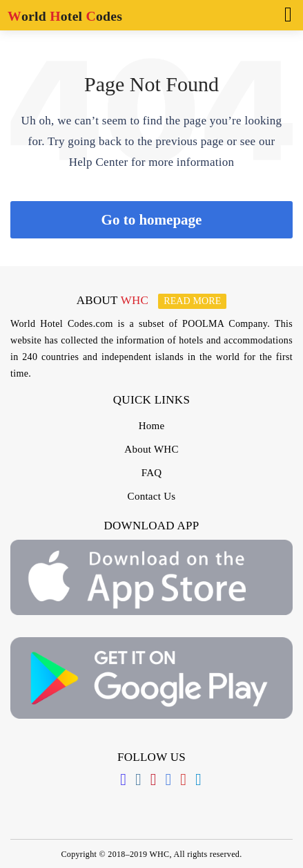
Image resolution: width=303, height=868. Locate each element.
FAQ (152, 473)
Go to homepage (152, 220)
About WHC (151, 449)
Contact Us (152, 496)
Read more (192, 301)
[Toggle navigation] (284, 13)
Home (152, 426)
